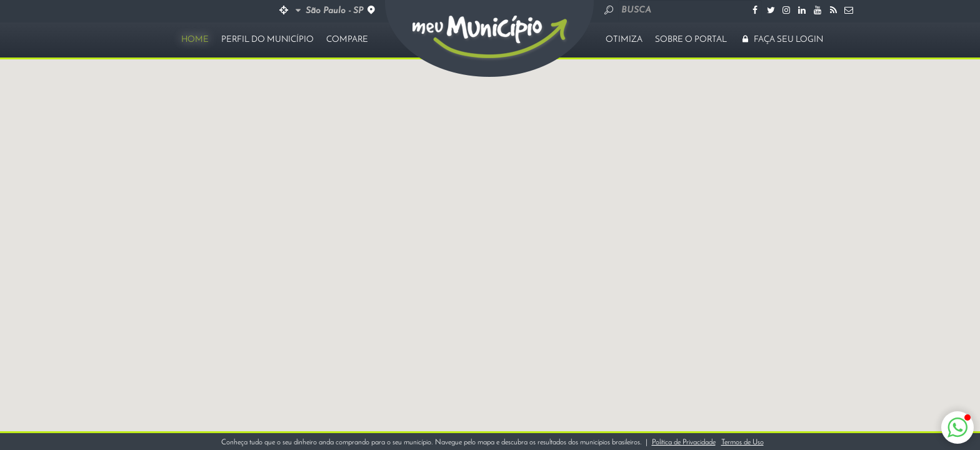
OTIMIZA (624, 40)
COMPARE (347, 40)
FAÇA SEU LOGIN (781, 40)
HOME (195, 40)
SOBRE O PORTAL (691, 40)
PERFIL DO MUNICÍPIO (267, 40)
